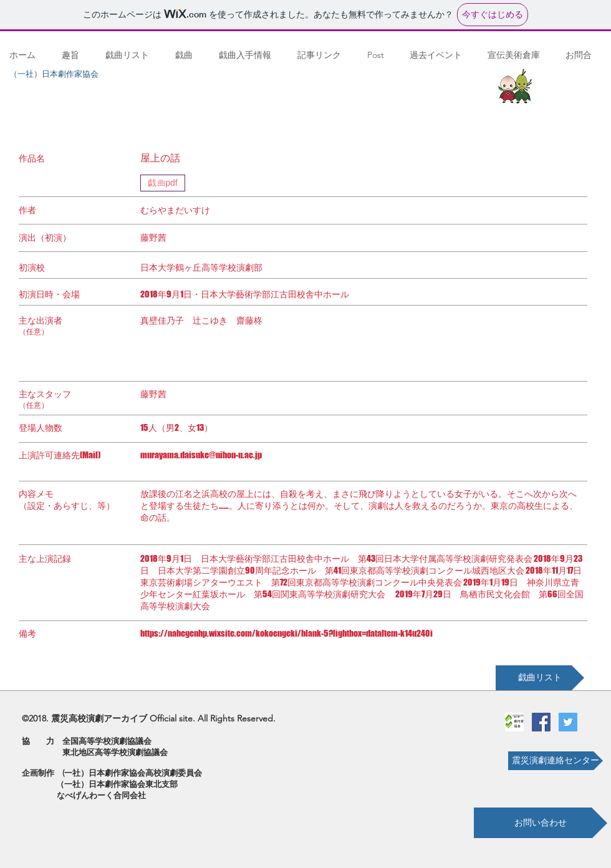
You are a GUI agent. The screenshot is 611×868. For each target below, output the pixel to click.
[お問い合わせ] (541, 823)
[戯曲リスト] (540, 678)
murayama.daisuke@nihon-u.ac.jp (201, 455)
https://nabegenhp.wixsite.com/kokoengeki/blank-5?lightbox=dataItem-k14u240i (286, 633)
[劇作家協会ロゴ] (514, 722)
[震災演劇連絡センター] (556, 761)
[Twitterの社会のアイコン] (568, 722)
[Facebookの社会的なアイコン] (541, 722)
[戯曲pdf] (163, 183)
